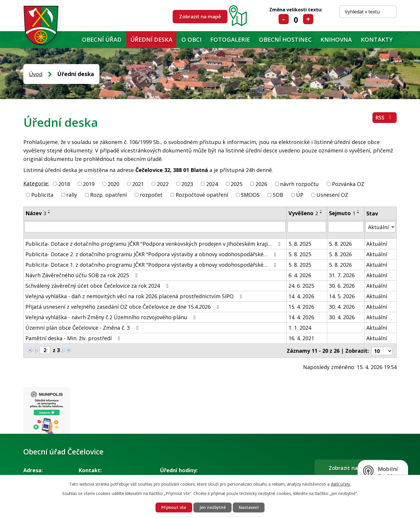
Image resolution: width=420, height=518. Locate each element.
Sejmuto (342, 213)
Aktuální (377, 244)
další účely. (341, 484)
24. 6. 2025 (301, 286)
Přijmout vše (173, 507)
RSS (385, 118)
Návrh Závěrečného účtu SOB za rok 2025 (83, 275)
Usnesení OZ (332, 195)
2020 (113, 184)
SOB (278, 195)
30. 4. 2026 (342, 307)
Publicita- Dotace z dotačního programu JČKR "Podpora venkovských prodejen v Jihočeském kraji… (154, 244)
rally (72, 195)
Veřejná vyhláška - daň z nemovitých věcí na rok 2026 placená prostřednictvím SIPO (135, 296)
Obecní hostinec (285, 39)
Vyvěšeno (303, 213)
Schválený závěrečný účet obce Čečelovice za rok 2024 (98, 286)
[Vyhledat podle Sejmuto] (346, 227)
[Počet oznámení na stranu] (382, 350)
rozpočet (151, 195)
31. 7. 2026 (342, 275)
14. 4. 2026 (301, 296)
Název (36, 213)
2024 (212, 184)
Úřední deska (151, 39)
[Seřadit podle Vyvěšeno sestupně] (321, 213)
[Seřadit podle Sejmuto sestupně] (358, 213)
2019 (89, 184)
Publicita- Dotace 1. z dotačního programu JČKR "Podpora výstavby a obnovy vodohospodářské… (152, 265)
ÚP (300, 195)
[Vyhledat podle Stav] (380, 227)
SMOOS (250, 195)
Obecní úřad (102, 39)
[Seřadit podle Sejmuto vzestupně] (358, 210)
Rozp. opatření (108, 195)
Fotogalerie (230, 39)
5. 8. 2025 (300, 244)
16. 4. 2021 (301, 338)
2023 (187, 184)
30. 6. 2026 (342, 286)
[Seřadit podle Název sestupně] (49, 213)
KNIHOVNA (336, 39)
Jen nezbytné (212, 507)
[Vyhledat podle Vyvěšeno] (307, 227)
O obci (191, 39)
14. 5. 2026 (342, 296)
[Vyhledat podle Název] (155, 227)
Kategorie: (36, 183)
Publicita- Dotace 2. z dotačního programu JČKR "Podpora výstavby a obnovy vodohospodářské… (152, 254)
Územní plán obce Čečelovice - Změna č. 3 (83, 328)
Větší (308, 19)
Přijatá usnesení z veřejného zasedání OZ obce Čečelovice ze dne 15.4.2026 (123, 307)
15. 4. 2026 (301, 307)
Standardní (296, 19)
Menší (284, 19)
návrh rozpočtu (299, 184)
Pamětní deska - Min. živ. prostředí (74, 338)
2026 (261, 184)
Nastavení (250, 507)
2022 (163, 184)
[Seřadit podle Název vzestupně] (49, 210)
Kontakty (377, 39)
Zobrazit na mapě (200, 16)
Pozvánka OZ (348, 184)
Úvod (71, 40)
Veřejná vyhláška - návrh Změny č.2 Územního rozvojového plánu (112, 317)
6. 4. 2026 (300, 275)
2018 (64, 184)
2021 (138, 184)
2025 (237, 184)
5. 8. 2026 (340, 244)
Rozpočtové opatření (202, 195)
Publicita (42, 195)
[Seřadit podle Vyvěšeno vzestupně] (321, 210)
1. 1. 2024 (300, 328)
